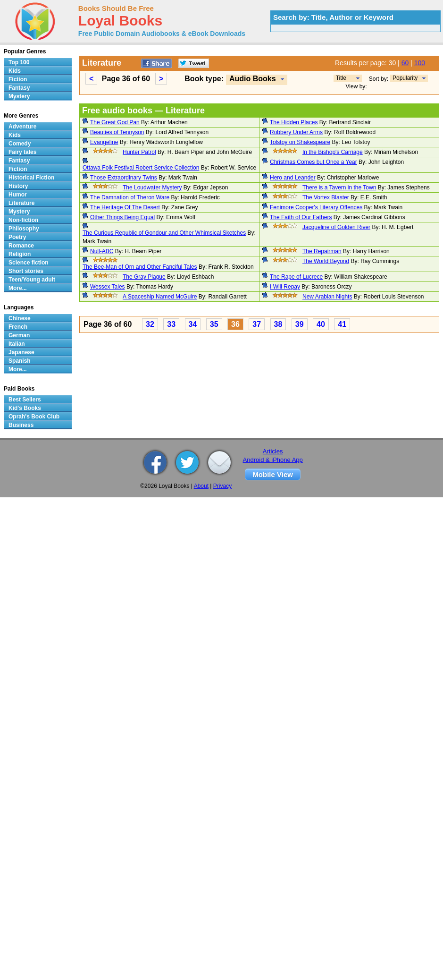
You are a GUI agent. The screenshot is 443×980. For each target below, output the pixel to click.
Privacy (222, 486)
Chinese (20, 318)
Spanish (20, 361)
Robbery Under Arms (296, 132)
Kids (15, 71)
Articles (273, 451)
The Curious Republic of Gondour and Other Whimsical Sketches (164, 233)
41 (342, 324)
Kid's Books (25, 408)
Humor (18, 195)
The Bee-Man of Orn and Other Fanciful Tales (140, 267)
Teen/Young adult (32, 280)
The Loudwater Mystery (152, 187)
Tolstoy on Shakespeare (300, 142)
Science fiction (29, 263)
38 (278, 324)
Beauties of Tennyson (117, 132)
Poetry (17, 237)
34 (193, 324)
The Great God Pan (115, 122)
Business (21, 425)
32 (150, 324)
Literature (21, 203)
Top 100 (19, 62)
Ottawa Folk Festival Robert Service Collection (141, 168)
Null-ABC (102, 251)
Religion (20, 254)
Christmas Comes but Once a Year (313, 162)
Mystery (19, 96)
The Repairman (322, 251)
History (18, 186)
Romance (21, 246)
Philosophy (24, 229)
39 (300, 324)
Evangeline (104, 142)
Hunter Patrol (139, 152)
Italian (17, 344)
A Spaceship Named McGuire (160, 297)
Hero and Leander (293, 178)
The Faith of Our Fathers (301, 217)
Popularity (405, 78)
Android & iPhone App (273, 460)
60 (405, 63)
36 (235, 324)
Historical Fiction (31, 178)
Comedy (20, 144)
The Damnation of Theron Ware (130, 197)
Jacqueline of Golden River (336, 227)
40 (321, 324)
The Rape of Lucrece (296, 277)
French (18, 327)
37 (257, 324)
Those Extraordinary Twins (124, 178)
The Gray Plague (144, 277)
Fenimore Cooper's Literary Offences (316, 207)
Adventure (22, 127)
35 (214, 324)
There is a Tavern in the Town (339, 187)
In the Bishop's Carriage (333, 152)
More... (18, 288)
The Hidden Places (294, 122)
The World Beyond (326, 261)
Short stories (26, 271)
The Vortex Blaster (326, 197)
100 (420, 63)
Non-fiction (23, 220)
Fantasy (19, 88)
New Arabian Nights (327, 297)
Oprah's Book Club (34, 417)
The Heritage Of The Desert (125, 207)
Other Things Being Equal (122, 217)
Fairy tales (22, 152)
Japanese (21, 352)
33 (171, 324)
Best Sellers (25, 400)
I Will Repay (285, 287)
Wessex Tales (108, 287)
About (201, 486)
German (19, 335)
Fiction (18, 79)
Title (341, 78)
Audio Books (253, 79)
